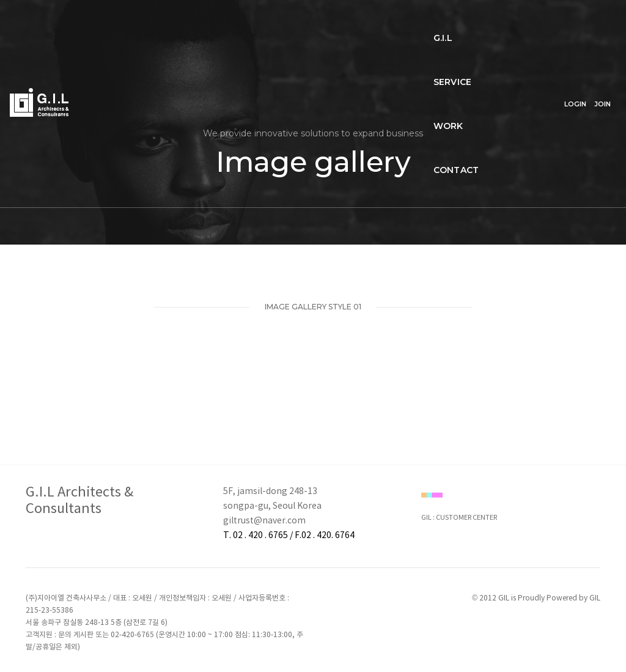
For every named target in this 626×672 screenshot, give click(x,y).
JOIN (602, 22)
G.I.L (134, 22)
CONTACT (300, 22)
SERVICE (185, 22)
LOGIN (575, 22)
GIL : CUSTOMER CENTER (459, 518)
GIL (595, 598)
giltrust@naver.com (264, 521)
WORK (241, 22)
